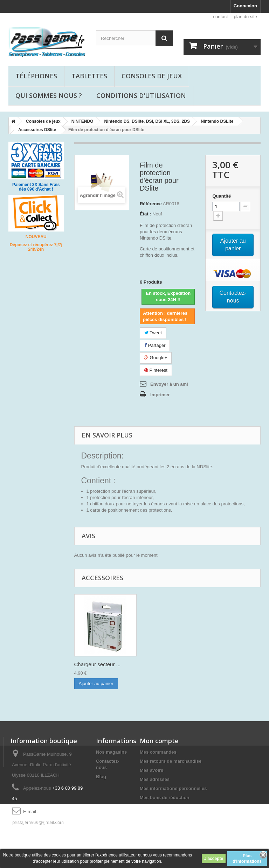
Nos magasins (111, 752)
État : (146, 214)
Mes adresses (155, 779)
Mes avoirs (151, 770)
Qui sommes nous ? (49, 95)
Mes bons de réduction (165, 798)
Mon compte (159, 741)
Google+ (156, 358)
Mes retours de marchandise (171, 761)
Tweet (153, 333)
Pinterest (156, 370)
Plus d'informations (247, 859)
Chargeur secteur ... (98, 664)
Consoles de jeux (152, 76)
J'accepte (214, 859)
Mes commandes (158, 752)
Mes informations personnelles (173, 788)
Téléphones (36, 76)
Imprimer (160, 395)
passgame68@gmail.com (38, 822)
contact (221, 17)
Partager (155, 345)
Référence (151, 204)
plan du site (246, 17)
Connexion (245, 6)
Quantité (222, 196)
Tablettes (89, 76)
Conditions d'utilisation (141, 95)
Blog (101, 777)
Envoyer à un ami (169, 384)
